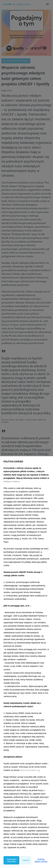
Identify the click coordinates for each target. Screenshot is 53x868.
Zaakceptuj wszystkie (11, 860)
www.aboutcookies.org (30, 770)
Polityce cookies (11, 481)
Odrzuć (26, 860)
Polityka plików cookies (41, 860)
